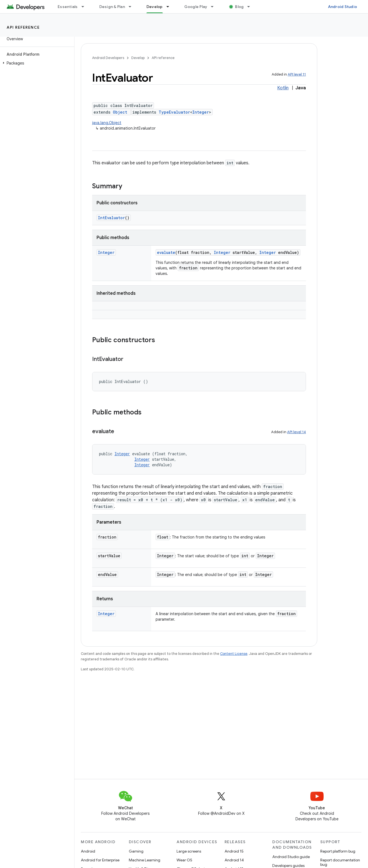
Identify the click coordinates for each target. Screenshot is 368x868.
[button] (36, 63)
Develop (138, 58)
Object (120, 112)
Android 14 (234, 860)
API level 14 (297, 432)
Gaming (136, 851)
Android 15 (234, 851)
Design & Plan (112, 7)
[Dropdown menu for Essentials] (85, 7)
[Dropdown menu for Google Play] (215, 7)
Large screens (189, 851)
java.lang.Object (107, 123)
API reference (23, 27)
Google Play (196, 7)
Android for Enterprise (100, 860)
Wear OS (184, 860)
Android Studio (343, 7)
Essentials (68, 7)
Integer (201, 112)
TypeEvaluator (174, 112)
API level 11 (297, 74)
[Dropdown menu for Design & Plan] (132, 7)
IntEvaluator (111, 218)
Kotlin (283, 88)
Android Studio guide (291, 857)
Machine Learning (145, 860)
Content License (234, 654)
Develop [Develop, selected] (155, 7)
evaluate (166, 252)
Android (88, 851)
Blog (239, 7)
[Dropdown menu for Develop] (170, 7)
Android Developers (108, 58)
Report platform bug (338, 851)
